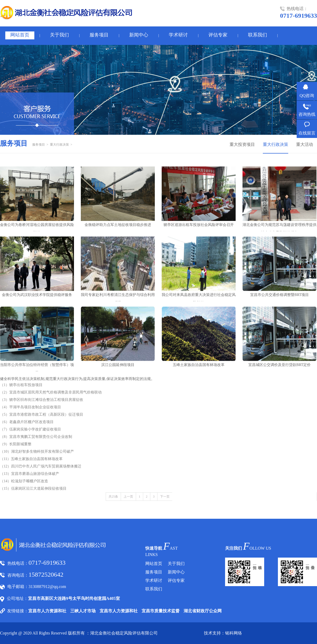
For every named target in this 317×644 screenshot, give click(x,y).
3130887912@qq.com (47, 587)
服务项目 (99, 35)
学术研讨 (178, 35)
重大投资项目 (242, 144)
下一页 (165, 497)
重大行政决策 (59, 145)
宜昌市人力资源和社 (47, 611)
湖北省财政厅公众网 (203, 611)
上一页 (128, 497)
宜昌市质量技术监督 (161, 611)
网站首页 (20, 35)
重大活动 (305, 144)
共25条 (113, 497)
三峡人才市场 (83, 611)
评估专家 (218, 35)
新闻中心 (139, 35)
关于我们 (59, 35)
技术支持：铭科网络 (223, 633)
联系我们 (258, 35)
